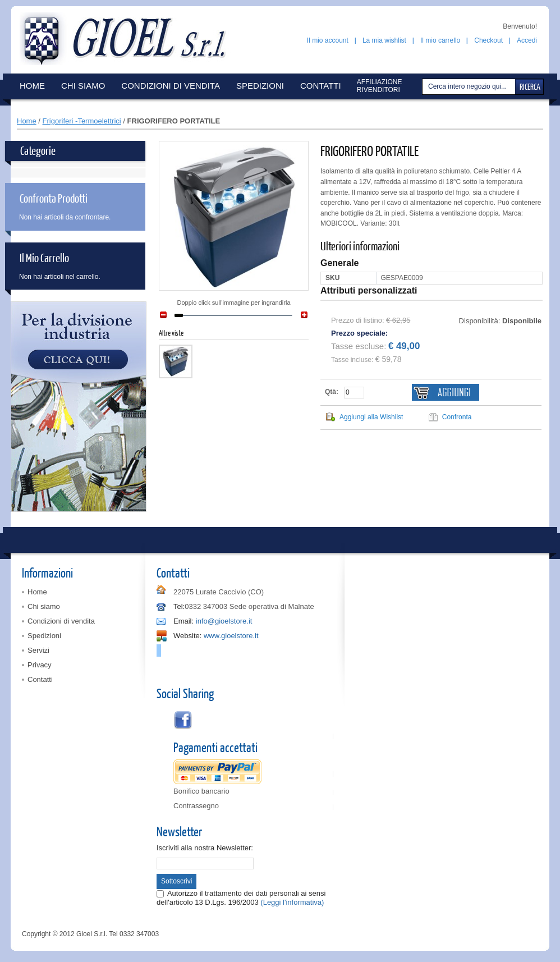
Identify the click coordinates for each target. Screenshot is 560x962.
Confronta (457, 417)
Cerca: (424, 87)
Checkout (488, 40)
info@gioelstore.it (224, 621)
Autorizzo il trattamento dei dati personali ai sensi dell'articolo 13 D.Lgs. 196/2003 (241, 898)
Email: (183, 621)
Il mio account (328, 40)
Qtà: (332, 392)
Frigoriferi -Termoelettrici (82, 121)
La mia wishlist (384, 40)
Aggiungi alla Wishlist (371, 417)
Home (27, 121)
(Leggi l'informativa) (292, 902)
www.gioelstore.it (231, 636)
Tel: (179, 606)
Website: (187, 636)
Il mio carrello (440, 40)
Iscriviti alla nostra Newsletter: (205, 848)
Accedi (527, 40)
